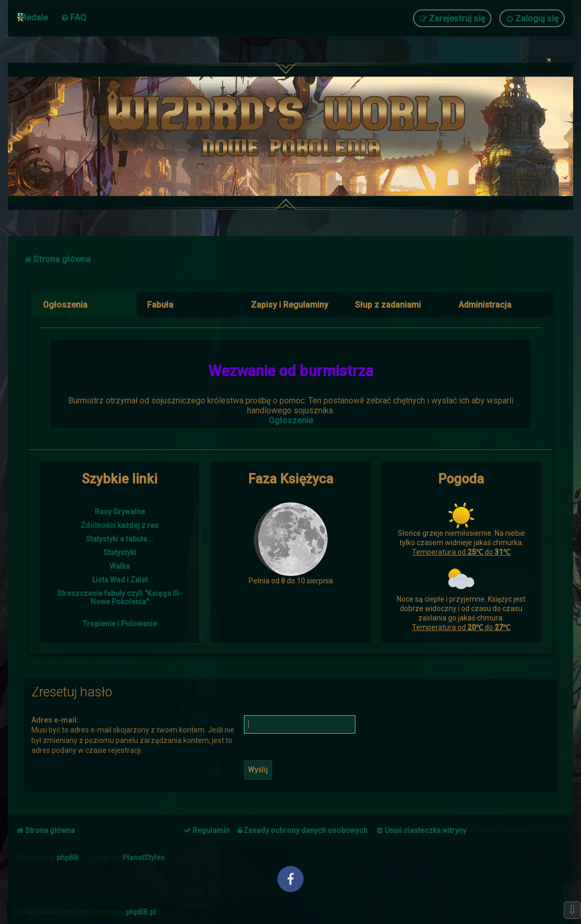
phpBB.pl (141, 912)
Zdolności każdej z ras (120, 525)
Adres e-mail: (55, 720)
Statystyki (120, 553)
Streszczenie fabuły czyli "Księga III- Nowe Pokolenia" (120, 598)
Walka (120, 566)
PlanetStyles (144, 858)
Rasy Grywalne (120, 512)
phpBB (68, 858)
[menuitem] (74, 17)
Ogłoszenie (291, 420)
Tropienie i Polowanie (120, 624)
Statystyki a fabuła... (120, 539)
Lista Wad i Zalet (120, 580)
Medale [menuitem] (33, 17)
